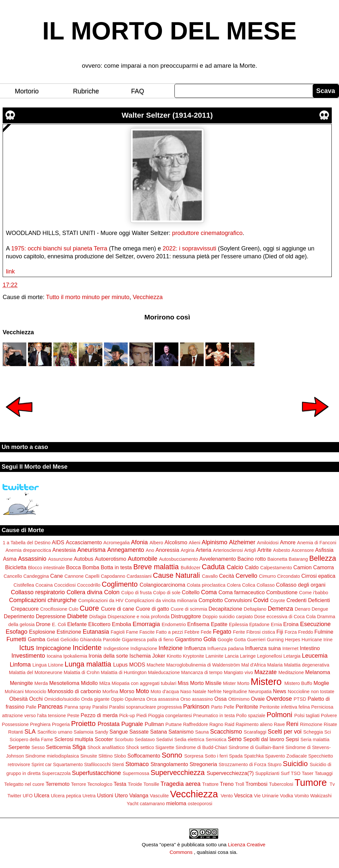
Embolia (121, 624)
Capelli (92, 576)
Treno (227, 784)
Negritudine (235, 692)
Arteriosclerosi (228, 550)
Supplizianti (267, 773)
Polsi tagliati (307, 716)
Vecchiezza (148, 297)
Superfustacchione (97, 773)
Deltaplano (255, 609)
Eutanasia (96, 632)
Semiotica (216, 739)
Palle (31, 707)
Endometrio (174, 624)
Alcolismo (176, 542)
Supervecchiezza (177, 773)
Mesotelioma (64, 683)
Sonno (172, 755)
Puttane (174, 724)
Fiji (280, 632)
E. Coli (59, 624)
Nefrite (215, 692)
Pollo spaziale (251, 716)
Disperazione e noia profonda (139, 617)
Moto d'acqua (165, 692)
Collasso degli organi (301, 585)
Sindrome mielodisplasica (52, 756)
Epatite (219, 624)
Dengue (320, 609)
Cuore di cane (118, 609)
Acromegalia (117, 543)
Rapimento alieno (254, 724)
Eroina (291, 624)
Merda (41, 683)
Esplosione (42, 632)
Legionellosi (270, 656)
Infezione (171, 648)
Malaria (275, 665)
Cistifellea (24, 585)
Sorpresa (194, 756)
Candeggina (36, 576)
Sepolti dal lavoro (264, 739)
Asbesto (282, 550)
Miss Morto (191, 683)
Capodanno (113, 576)
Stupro (274, 764)
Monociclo (36, 692)
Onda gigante (95, 699)
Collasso (265, 585)
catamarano (152, 804)
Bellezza (323, 558)
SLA (30, 732)
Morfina (110, 692)
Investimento (28, 656)
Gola (210, 639)
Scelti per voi (285, 732)
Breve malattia (156, 567)
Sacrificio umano (55, 732)
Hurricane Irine (317, 640)
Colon (112, 592)
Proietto (83, 724)
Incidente (87, 648)
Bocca (74, 567)
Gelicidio (70, 640)
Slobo (120, 756)
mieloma (176, 803)
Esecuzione (315, 624)
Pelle (229, 707)
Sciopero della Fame (31, 739)
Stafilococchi (97, 764)
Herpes (293, 640)
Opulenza (135, 699)
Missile (213, 683)
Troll (239, 784)
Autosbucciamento (178, 559)
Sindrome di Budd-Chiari (202, 747)
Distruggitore (186, 616)
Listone (56, 665)
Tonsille (151, 784)
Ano (150, 550)
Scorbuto (124, 739)
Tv (332, 784)
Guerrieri (256, 640)
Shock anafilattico (106, 747)
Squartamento (68, 764)
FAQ (138, 91)
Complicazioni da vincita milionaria (161, 600)
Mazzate (266, 672)
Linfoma (20, 665)
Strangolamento (169, 764)
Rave (279, 724)
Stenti (118, 764)
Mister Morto (236, 683)
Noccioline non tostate (311, 692)
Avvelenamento (218, 559)
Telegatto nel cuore (24, 784)
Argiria (188, 550)
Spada (236, 756)
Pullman (154, 724)
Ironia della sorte (108, 656)
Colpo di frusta (136, 593)
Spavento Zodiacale (286, 756)
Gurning (275, 640)
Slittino (105, 756)
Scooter (104, 739)
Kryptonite (193, 656)
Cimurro (267, 576)
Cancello (13, 576)
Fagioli (117, 632)
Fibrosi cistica (261, 632)
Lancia (232, 656)
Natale (199, 692)
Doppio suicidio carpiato (228, 617)
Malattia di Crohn (81, 672)
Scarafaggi (255, 732)
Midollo (89, 683)
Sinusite (89, 756)
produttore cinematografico (207, 233)
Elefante (77, 624)
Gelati (53, 640)
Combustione (282, 592)
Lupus (120, 665)
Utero (121, 795)
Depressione (51, 616)
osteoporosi (200, 804)
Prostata (108, 724)
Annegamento (126, 550)
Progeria (61, 724)
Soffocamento (144, 756)
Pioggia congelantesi (170, 716)
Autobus (83, 559)
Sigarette (165, 747)
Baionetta (277, 559)
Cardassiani (139, 576)
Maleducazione (164, 672)
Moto (143, 691)
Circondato (289, 576)
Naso (186, 692)
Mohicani (14, 692)
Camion (302, 567)
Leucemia (315, 656)
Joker (159, 656)
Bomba (91, 567)
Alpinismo (215, 542)
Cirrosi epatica (318, 576)
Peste (73, 716)
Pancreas (50, 707)
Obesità (18, 699)
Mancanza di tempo (202, 672)
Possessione (15, 724)
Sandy (102, 732)
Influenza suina (263, 648)
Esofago (16, 632)
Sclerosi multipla (74, 739)
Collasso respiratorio (38, 592)
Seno (235, 739)
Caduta (213, 567)
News (279, 691)
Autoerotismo (110, 559)
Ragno (216, 724)
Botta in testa (116, 567)
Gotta (240, 640)
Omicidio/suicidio (62, 699)
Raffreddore (196, 724)
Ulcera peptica (66, 796)
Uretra (89, 796)
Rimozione (311, 724)
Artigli (250, 550)
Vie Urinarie (266, 796)
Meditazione (291, 672)
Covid (261, 600)
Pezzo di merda (99, 715)
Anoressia (167, 550)
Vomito (301, 796)
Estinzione (69, 632)
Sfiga (79, 747)
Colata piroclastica (206, 585)
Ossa (221, 699)
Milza (105, 683)
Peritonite (247, 707)
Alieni (195, 543)
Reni (292, 724)
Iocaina (54, 656)
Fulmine (324, 632)
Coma (209, 592)
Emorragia (146, 624)
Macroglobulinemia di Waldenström (203, 665)
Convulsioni (238, 600)
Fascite (147, 632)
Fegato (222, 632)
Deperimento (19, 616)
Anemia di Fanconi (317, 543)
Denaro (302, 609)
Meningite (21, 683)
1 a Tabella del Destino (26, 543)
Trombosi (257, 784)
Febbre (192, 632)
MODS (137, 665)
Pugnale (132, 724)
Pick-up (127, 716)
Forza (291, 632)
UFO (28, 796)
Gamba (36, 639)
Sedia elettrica (189, 739)
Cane (57, 576)
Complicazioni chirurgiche (43, 600)
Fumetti (16, 639)
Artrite (264, 550)
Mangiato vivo (238, 672)
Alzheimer (242, 542)
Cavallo (210, 576)
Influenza (195, 648)
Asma (10, 559)
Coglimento (120, 584)
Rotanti (16, 732)
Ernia (276, 624)
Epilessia (239, 624)
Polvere (329, 716)
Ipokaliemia (75, 656)
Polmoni (279, 715)
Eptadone (259, 624)
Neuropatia (260, 692)
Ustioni (105, 795)
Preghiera (40, 724)
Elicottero (99, 624)
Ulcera (42, 795)
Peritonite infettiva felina (285, 707)
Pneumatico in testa (214, 716)
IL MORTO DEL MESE (170, 31)
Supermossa (136, 773)
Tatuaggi (324, 773)
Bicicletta (16, 567)
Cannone (74, 576)
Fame (132, 632)
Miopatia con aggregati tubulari (144, 683)
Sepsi (292, 739)
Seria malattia (315, 739)
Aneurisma (91, 550)
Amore (288, 542)
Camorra (324, 567)
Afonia (139, 542)
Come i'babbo (314, 593)
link (10, 271)
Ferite (239, 632)
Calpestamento (276, 568)
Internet (290, 648)
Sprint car (41, 764)
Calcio (235, 567)
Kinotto (174, 656)
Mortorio (27, 91)
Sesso (38, 747)
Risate (331, 724)
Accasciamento (84, 542)
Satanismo (181, 732)
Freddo (306, 632)
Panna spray (78, 707)
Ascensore (303, 550)
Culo (73, 609)
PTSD (300, 699)
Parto (217, 707)
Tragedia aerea (181, 784)
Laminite (214, 656)
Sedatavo (145, 739)
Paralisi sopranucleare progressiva (146, 707)
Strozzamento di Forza (242, 764)
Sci (327, 732)
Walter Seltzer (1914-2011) (167, 115)
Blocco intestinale (46, 568)
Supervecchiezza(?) (230, 773)
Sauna (202, 732)
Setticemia (58, 747)
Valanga (139, 795)
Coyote (278, 600)
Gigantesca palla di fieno (148, 640)
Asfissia (325, 550)
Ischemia (140, 656)
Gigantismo (189, 639)
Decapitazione (225, 609)
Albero (156, 543)
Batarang (298, 559)
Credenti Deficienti (308, 600)
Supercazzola (56, 773)
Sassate (139, 732)
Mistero (266, 682)
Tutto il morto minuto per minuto (88, 297)
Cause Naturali (177, 575)
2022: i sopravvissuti (189, 248)
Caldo (252, 567)
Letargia (292, 656)
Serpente (19, 747)
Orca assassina (163, 699)
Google (225, 640)
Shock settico (140, 747)
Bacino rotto (251, 559)
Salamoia (84, 732)
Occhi (36, 699)
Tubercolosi (281, 784)
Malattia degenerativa (307, 665)
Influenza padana (225, 648)
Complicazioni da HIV (101, 600)
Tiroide (135, 784)
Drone (43, 624)
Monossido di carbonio (74, 691)
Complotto (211, 600)
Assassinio (32, 559)
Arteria (204, 550)
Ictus (27, 648)
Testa (120, 784)
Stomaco (137, 764)
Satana (158, 732)
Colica (248, 585)
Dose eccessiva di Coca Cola (285, 617)
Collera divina (84, 592)
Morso (127, 691)
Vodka (286, 796)
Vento (227, 796)
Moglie (321, 683)
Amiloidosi (268, 543)
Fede (206, 632)
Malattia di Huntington (124, 672)
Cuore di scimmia (189, 609)
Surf (285, 773)
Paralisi (100, 707)
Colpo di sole (167, 593)
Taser (308, 773)
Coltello (191, 592)
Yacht (133, 804)
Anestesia (64, 550)
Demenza (280, 609)
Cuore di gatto (152, 609)
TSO (296, 773)
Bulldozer (191, 568)
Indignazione (144, 648)
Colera (234, 585)
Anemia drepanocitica (28, 550)
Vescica (243, 795)
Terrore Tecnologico (92, 784)
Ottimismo (239, 699)
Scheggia (313, 732)
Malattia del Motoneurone (36, 672)
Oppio (117, 699)
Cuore (89, 608)
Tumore (311, 783)
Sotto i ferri (216, 756)
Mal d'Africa (254, 665)
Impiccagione (54, 648)
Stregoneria (203, 764)
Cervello (247, 576)
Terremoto (57, 784)
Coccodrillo (89, 585)
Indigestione (116, 648)
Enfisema (198, 624)
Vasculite (159, 796)
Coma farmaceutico (242, 592)
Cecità (226, 576)
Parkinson (196, 707)
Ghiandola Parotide (100, 640)
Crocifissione (54, 609)
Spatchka (254, 756)
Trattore (210, 784)
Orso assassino (197, 699)
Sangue (119, 732)
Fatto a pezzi (169, 632)
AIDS (58, 542)
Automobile (143, 559)
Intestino (310, 648)
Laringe (248, 656)
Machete (156, 665)
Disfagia (98, 617)
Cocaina (44, 585)
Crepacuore (25, 609)
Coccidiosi (65, 585)
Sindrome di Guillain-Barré (256, 747)
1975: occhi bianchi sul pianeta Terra (59, 248)
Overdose (279, 699)
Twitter (14, 796)
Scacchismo (226, 732)
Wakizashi (321, 796)
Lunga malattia (88, 664)
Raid (229, 724)
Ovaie (258, 699)
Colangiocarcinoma (162, 585)
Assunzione (60, 559)
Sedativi (164, 739)
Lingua (40, 665)
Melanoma (318, 672)
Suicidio (295, 764)
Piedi (142, 716)
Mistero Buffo (298, 683)
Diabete (77, 616)
